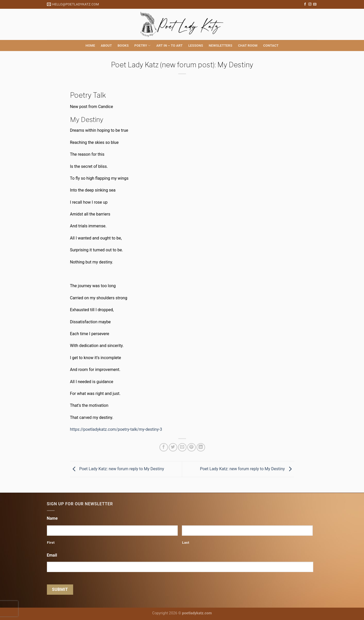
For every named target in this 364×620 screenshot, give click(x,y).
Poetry (143, 46)
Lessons (196, 46)
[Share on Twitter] (173, 447)
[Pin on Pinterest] (192, 447)
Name (52, 518)
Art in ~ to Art (170, 46)
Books (123, 46)
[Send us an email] (315, 4)
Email (52, 555)
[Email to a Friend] (182, 447)
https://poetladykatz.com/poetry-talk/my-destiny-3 (116, 429)
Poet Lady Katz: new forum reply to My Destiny (117, 469)
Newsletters (221, 46)
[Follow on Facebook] (305, 4)
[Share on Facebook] (164, 447)
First (51, 543)
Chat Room (248, 46)
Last (186, 543)
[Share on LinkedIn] (201, 447)
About (106, 46)
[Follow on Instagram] (310, 4)
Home (90, 46)
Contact (271, 46)
